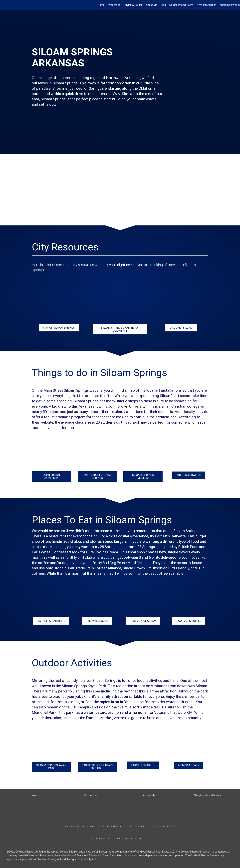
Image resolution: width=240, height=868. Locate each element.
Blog (163, 5)
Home (101, 5)
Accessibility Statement (127, 826)
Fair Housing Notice (162, 826)
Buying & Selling (133, 5)
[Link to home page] (4, 5)
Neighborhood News (181, 5)
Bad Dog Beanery (116, 563)
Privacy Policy (96, 826)
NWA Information (206, 5)
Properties (114, 5)
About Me (152, 5)
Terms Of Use (73, 826)
